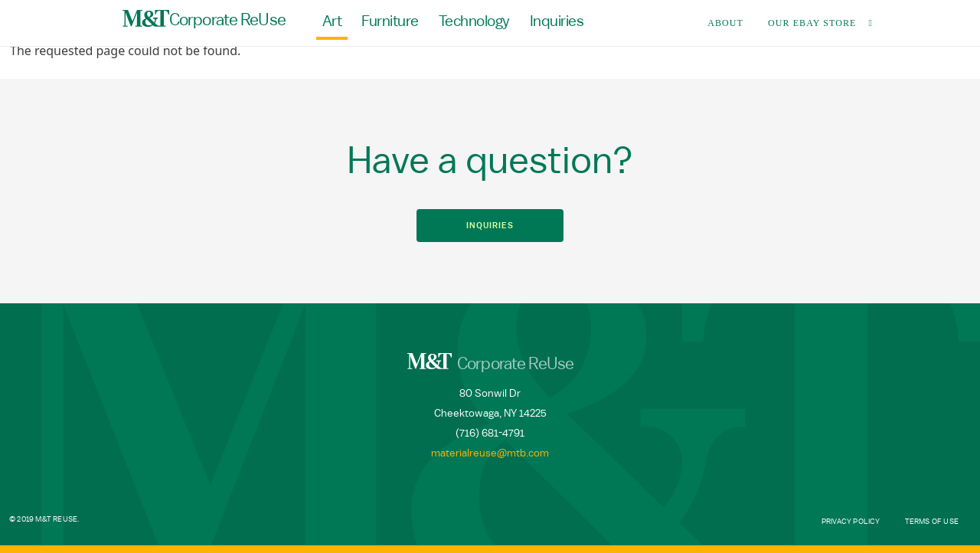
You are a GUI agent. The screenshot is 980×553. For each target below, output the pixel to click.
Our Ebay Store (812, 23)
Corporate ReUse (204, 19)
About (725, 23)
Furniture (390, 21)
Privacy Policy (851, 522)
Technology (474, 21)
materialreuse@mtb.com (490, 453)
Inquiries (557, 21)
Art (332, 21)
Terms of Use (932, 522)
